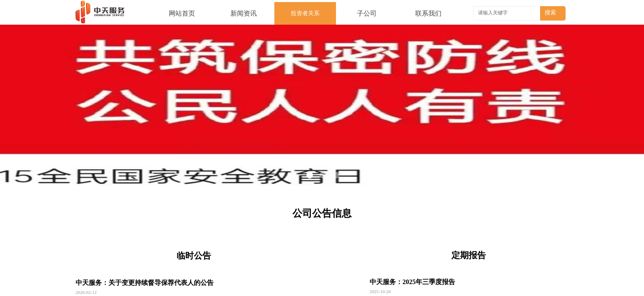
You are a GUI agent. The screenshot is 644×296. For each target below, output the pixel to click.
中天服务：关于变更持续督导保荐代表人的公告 (145, 283)
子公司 (367, 13)
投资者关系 (305, 13)
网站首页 (182, 13)
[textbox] (508, 13)
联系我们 (428, 13)
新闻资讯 (244, 13)
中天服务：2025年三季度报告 (412, 282)
